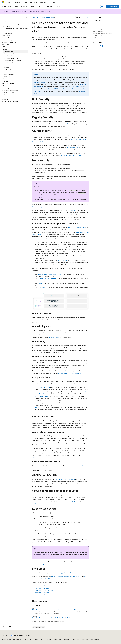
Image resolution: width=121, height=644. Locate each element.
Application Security (98, 31)
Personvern (48, 639)
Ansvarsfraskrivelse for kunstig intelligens (12, 639)
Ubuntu (40, 283)
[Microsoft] (3, 2)
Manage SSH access (54, 337)
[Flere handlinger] (87, 18)
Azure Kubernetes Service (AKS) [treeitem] (11, 24)
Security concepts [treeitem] (9, 51)
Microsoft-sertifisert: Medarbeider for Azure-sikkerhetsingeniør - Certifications (52, 618)
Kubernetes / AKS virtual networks (45, 590)
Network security (98, 29)
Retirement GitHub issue (55, 89)
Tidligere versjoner (28, 639)
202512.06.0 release (39, 82)
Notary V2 (64, 124)
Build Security (97, 21)
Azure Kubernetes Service (47, 18)
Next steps (96, 37)
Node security (97, 27)
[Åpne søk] (113, 2)
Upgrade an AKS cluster (67, 573)
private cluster (44, 150)
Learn (34, 18)
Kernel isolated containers (42, 387)
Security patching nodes (39, 207)
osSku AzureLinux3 (77, 87)
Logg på (117, 2)
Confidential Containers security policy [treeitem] (14, 58)
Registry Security (98, 23)
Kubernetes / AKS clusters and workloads (47, 586)
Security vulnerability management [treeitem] (13, 54)
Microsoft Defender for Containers (65, 479)
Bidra (42, 639)
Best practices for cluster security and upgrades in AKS (66, 576)
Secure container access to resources (103, 33)
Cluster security (97, 25)
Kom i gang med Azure (112, 6)
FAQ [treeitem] (4, 95)
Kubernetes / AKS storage (42, 592)
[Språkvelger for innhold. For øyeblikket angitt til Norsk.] (5, 635)
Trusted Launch (73, 210)
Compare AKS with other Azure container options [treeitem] (15, 29)
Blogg (36, 639)
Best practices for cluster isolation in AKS (69, 373)
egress (34, 457)
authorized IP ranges (72, 147)
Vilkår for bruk (76, 639)
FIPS (54, 260)
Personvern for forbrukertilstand (61, 639)
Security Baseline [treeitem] (9, 56)
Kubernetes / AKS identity (42, 588)
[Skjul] (26, 18)
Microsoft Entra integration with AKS (71, 155)
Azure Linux (41, 287)
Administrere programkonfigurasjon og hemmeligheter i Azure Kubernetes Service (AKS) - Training (57, 610)
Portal (103, 6)
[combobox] (15, 21)
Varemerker (84, 639)
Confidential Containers (42, 396)
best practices (76, 502)
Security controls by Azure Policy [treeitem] (13, 60)
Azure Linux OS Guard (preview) (76, 228)
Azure (38, 18)
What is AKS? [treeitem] (6, 26)
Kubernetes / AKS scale (42, 595)
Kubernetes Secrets (98, 35)
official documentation (42, 555)
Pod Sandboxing (40, 407)
